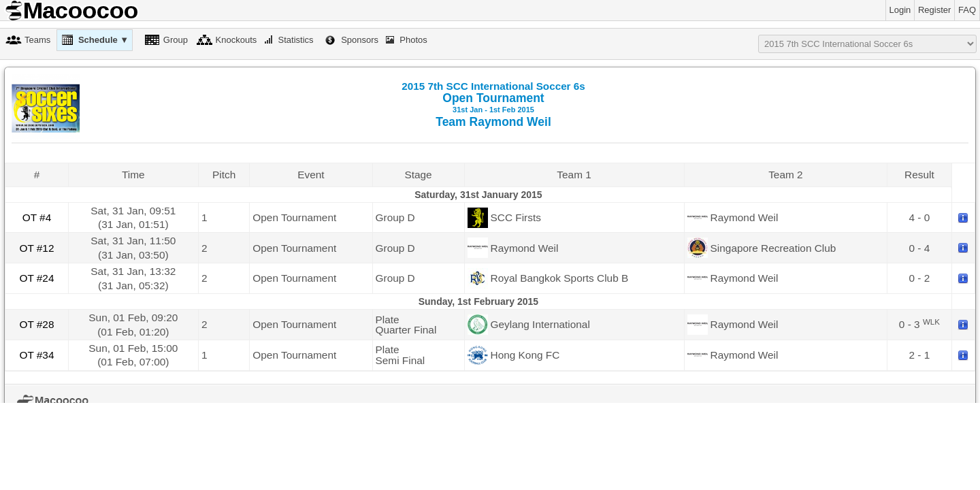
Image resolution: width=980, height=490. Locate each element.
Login (900, 10)
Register (934, 10)
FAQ (967, 10)
